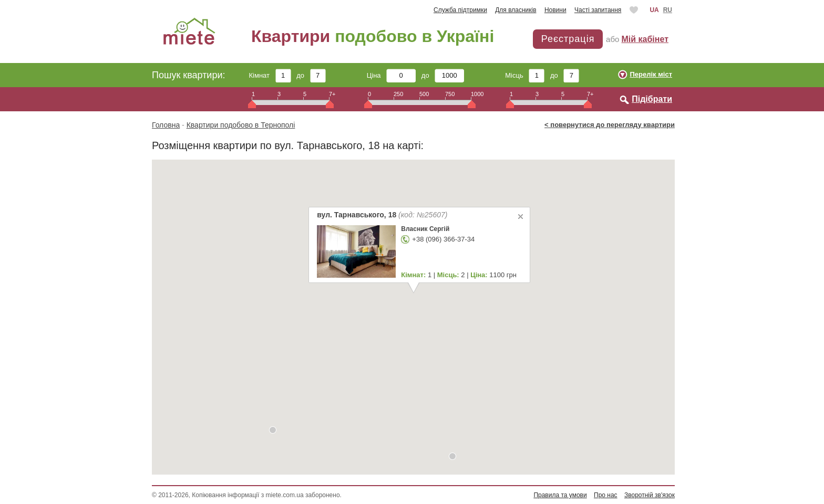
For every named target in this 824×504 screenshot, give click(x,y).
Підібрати (652, 99)
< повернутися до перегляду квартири (610, 125)
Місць (525, 75)
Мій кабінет (645, 39)
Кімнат (270, 75)
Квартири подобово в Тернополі (241, 125)
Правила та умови (560, 495)
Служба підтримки (460, 10)
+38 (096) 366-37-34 (443, 239)
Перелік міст (651, 74)
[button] (452, 456)
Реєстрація (568, 39)
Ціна (392, 75)
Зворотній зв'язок (650, 495)
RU (668, 10)
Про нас (606, 495)
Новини (555, 10)
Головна (166, 125)
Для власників (516, 10)
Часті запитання (598, 10)
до (311, 75)
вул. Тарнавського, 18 (382, 215)
